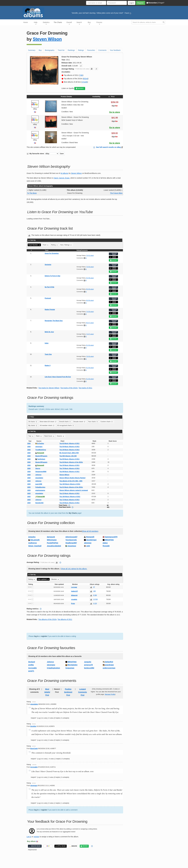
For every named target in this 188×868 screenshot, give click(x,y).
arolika (31, 665)
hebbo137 (74, 591)
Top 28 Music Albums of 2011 (69, 450)
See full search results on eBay (108, 147)
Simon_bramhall (35, 546)
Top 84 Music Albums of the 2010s (71, 462)
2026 (29, 443)
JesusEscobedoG (54, 546)
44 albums (64, 173)
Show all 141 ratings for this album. (74, 569)
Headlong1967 (71, 543)
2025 (29, 481)
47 (94, 587)
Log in (29, 837)
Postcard (48, 298)
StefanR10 (109, 662)
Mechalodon (73, 665)
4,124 (95, 603)
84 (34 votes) (90, 300)
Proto (73, 604)
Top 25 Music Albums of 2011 (69, 503)
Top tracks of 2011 (85, 388)
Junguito (88, 662)
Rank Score (49, 436)
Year (31, 436)
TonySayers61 (71, 540)
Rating (55, 245)
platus (105, 543)
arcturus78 (88, 665)
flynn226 (106, 546)
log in (36, 636)
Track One (48, 354)
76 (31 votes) (90, 255)
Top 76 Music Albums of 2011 (69, 468)
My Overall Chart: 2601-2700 (69, 453)
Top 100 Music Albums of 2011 (70, 484)
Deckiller (33, 726)
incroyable (32, 668)
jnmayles (32, 537)
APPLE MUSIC (113, 257)
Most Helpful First (47, 692)
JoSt (88, 546)
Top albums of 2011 (65, 619)
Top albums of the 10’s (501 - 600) (71, 481)
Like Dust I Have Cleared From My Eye (58, 377)
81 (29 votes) (90, 368)
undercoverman (109, 668)
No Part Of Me (49, 287)
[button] (81, 66)
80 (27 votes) (90, 323)
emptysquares (40, 490)
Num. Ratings (66, 245)
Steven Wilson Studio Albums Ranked (72, 478)
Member (55, 579)
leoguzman (70, 668)
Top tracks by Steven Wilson (49, 388)
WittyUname (52, 540)
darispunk (51, 537)
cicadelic (74, 599)
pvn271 (31, 671)
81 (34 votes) (90, 345)
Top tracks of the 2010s (69, 388)
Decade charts (80, 422)
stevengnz (39, 447)
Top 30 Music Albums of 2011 (69, 465)
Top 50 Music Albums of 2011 (69, 447)
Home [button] (25, 22)
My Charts (73, 513)
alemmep (88, 543)
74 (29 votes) (90, 312)
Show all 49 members (90, 531)
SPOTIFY (80, 88)
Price (111, 97)
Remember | (152, 3)
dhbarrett (74, 595)
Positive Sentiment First (68, 692)
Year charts (93, 422)
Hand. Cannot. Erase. (62, 178)
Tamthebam (40, 459)
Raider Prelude (50, 310)
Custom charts (107, 422)
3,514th (85, 82)
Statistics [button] (46, 23)
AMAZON (73, 846)
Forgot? (161, 3)
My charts (33, 425)
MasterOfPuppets (41, 456)
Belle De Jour (49, 332)
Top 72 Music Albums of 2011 (69, 500)
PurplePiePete (53, 543)
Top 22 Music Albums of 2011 (69, 493)
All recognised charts (66, 425)
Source (61, 436)
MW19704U (109, 540)
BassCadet (34, 749)
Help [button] (36, 23)
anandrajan (109, 665)
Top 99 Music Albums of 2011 (69, 472)
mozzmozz (72, 546)
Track (46, 245)
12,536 (95, 599)
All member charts (47, 425)
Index (47, 343)
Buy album (31, 841)
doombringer (91, 540)
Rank (39, 436)
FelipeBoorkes (40, 487)
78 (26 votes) (90, 356)
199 (94, 591)
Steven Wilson (47, 39)
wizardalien (39, 478)
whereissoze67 (71, 537)
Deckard (32, 662)
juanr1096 (39, 484)
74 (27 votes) (90, 334)
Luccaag (74, 587)
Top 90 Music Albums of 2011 (69, 459)
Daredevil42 (39, 503)
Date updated (43, 579)
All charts (33, 422)
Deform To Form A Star (53, 276)
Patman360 (40, 497)
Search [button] (79, 23)
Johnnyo (38, 475)
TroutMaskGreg (41, 450)
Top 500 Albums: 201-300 (68, 456)
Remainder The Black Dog (54, 321)
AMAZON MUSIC (113, 254)
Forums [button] (99, 23)
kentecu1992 (89, 668)
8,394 (95, 595)
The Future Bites (116, 193)
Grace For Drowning (52, 253)
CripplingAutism (53, 668)
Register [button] (141, 3)
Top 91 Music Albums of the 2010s (71, 487)
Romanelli (40, 453)
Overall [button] (69, 23)
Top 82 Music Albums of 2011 (69, 443)
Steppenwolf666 (41, 472)
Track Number (34, 245)
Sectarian (48, 265)
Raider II (48, 366)
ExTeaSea (40, 443)
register (44, 636)
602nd (86, 79)
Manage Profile (110, 694)
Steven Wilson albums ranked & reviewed (74, 490)
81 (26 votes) (90, 379)
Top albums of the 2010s (48, 619)
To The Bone (32, 193)
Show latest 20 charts (48, 422)
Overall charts (65, 422)
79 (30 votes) (90, 267)
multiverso (33, 543)
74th (81, 75)
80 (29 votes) (90, 289)
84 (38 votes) (90, 278)
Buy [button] (89, 23)
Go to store (115, 112)
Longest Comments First (82, 692)
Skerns (38, 468)
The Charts (58, 22)
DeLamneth (35, 540)
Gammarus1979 (111, 537)
